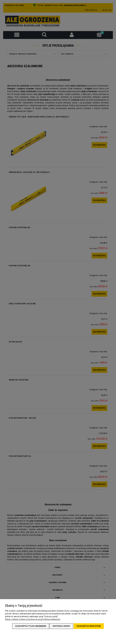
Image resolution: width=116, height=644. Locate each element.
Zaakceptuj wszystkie (89, 626)
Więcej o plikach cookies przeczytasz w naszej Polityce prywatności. (33, 619)
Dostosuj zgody (61, 626)
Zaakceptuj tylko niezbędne (31, 626)
